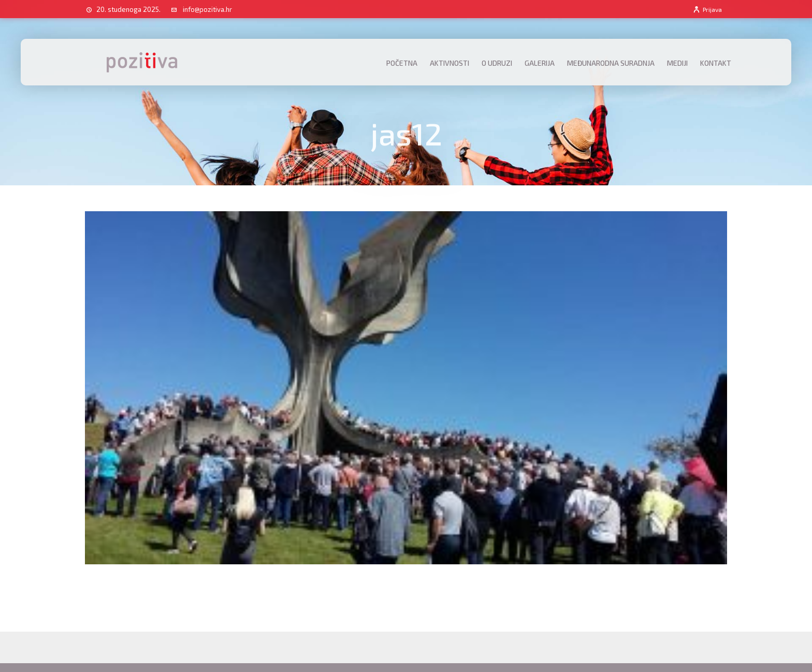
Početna (402, 63)
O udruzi (497, 63)
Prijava (707, 9)
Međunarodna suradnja (611, 63)
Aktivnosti (450, 63)
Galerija (540, 63)
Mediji (677, 63)
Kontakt (716, 63)
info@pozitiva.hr (207, 9)
